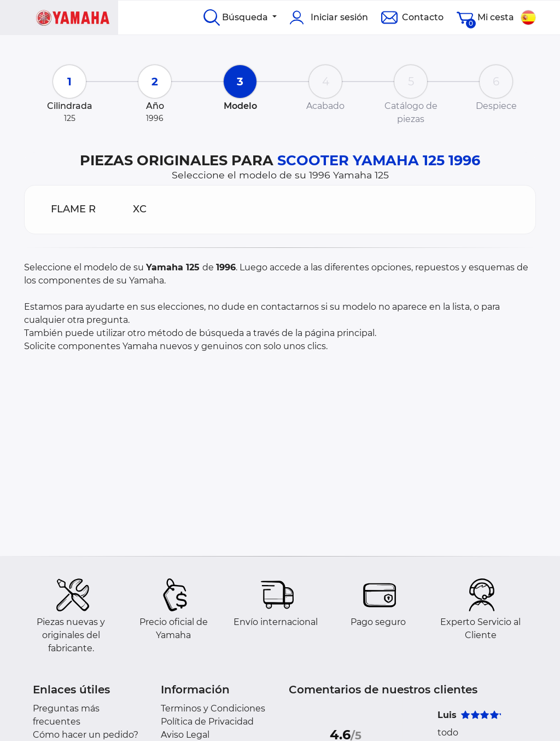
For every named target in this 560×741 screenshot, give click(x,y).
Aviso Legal (185, 735)
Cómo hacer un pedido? (86, 735)
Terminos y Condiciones (213, 708)
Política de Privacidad (207, 722)
